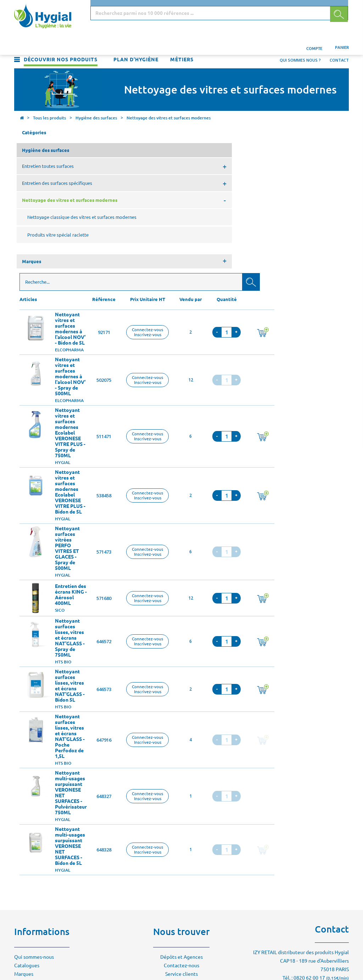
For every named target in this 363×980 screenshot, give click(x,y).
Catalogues (27, 816)
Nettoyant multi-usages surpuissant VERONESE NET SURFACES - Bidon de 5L (154, 697)
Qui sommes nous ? (300, 44)
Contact (339, 44)
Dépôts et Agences (181, 808)
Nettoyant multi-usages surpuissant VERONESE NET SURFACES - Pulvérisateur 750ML (155, 643)
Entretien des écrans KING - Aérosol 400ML (155, 445)
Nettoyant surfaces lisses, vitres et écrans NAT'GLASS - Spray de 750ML (153, 488)
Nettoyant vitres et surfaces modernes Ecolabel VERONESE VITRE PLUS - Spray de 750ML (154, 283)
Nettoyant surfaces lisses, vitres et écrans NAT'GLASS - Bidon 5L (153, 536)
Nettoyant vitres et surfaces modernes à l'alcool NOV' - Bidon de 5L (154, 179)
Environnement (32, 833)
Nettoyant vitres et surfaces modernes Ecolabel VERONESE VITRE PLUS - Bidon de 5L (154, 342)
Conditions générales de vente (48, 850)
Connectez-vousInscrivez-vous (231, 183)
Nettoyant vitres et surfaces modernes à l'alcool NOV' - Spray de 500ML (154, 227)
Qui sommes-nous (34, 808)
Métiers (182, 44)
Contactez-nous (181, 816)
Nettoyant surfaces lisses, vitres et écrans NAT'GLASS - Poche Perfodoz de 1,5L (153, 587)
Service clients (181, 825)
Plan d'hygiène (136, 44)
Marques (24, 825)
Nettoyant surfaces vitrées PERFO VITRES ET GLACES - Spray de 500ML (151, 399)
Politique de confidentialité (45, 859)
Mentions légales (33, 842)
